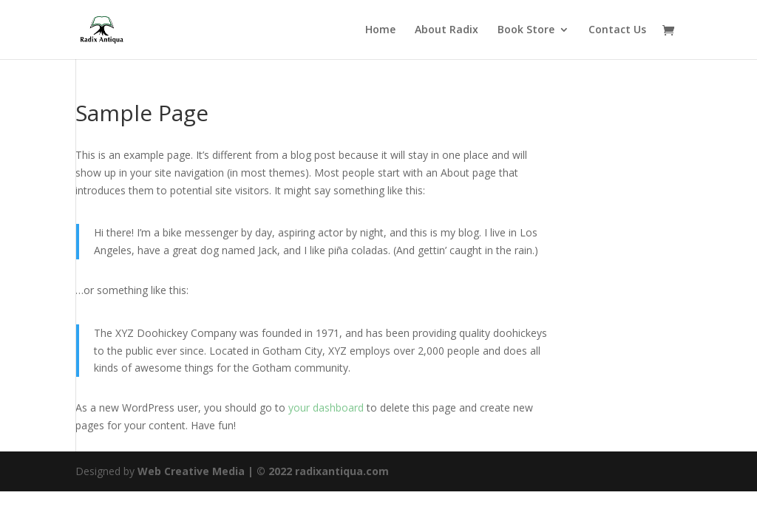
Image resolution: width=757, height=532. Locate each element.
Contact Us (617, 30)
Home (380, 30)
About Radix (447, 30)
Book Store (526, 30)
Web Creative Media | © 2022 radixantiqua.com (263, 471)
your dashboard (326, 407)
